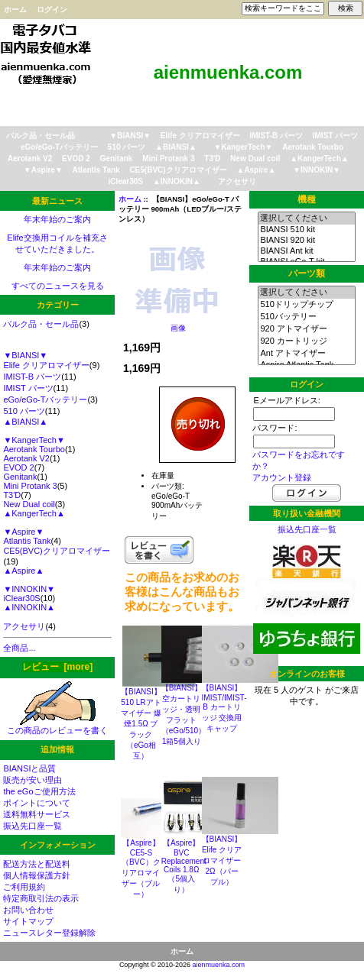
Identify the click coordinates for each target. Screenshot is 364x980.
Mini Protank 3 (168, 158)
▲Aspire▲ (256, 170)
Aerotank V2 (30, 158)
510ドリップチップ (306, 305)
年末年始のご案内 (57, 219)
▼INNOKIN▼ (317, 170)
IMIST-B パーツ (276, 136)
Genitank (117, 158)
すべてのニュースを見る (58, 286)
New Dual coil (255, 158)
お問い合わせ (28, 910)
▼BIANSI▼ (130, 136)
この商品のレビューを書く (57, 726)
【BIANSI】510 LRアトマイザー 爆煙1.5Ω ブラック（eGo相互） (141, 724)
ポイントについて (37, 803)
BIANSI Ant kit (306, 251)
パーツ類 (307, 273)
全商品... (19, 648)
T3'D (212, 158)
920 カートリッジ (306, 341)
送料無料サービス (37, 814)
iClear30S (125, 181)
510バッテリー (306, 317)
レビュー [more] (57, 667)
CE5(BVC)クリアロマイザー (178, 170)
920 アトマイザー (306, 329)
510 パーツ (127, 147)
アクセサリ (237, 181)
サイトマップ (28, 921)
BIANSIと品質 (29, 768)
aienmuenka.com (219, 965)
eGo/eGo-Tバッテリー (59, 147)
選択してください (306, 218)
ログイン (52, 10)
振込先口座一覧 (32, 826)
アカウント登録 (282, 477)
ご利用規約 (24, 887)
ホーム (15, 10)
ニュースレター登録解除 (49, 933)
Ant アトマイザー (306, 354)
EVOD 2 (76, 158)
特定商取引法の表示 (41, 898)
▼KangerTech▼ (244, 147)
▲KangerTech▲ (319, 158)
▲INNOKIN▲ (177, 181)
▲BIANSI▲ (176, 147)
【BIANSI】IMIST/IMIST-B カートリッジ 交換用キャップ (224, 708)
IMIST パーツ (335, 136)
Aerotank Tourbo (313, 147)
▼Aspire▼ (43, 170)
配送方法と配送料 (37, 864)
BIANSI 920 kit (306, 241)
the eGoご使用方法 (39, 791)
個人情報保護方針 (37, 875)
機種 (307, 199)
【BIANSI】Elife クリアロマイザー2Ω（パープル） (222, 860)
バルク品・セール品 (41, 136)
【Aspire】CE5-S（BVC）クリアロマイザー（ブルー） (141, 868)
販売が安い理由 (32, 780)
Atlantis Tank (96, 170)
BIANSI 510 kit (306, 230)
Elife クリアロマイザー (200, 136)
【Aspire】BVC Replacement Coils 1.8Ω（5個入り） (184, 866)
